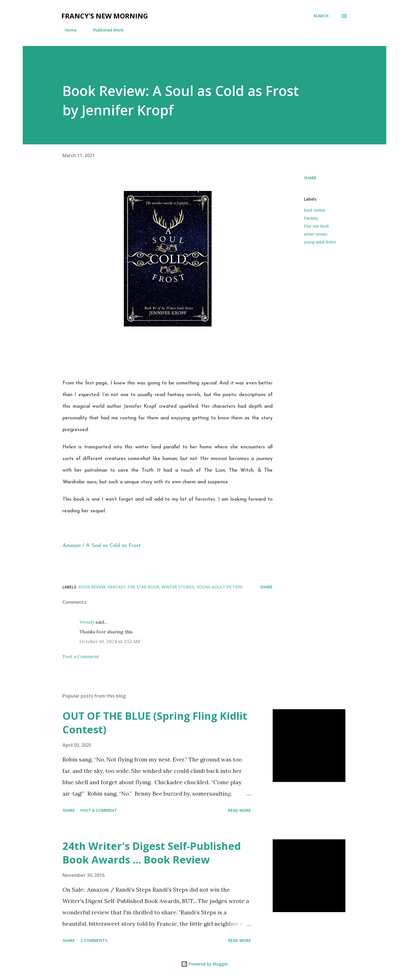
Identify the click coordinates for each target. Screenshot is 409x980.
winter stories (316, 234)
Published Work (105, 30)
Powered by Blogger (204, 964)
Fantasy (311, 218)
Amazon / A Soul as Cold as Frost (102, 546)
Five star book (316, 226)
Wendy (87, 622)
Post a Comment (81, 656)
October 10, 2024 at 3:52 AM (110, 641)
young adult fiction (320, 242)
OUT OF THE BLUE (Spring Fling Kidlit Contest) (155, 723)
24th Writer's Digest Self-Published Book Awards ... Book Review (152, 853)
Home (67, 30)
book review (315, 210)
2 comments (94, 940)
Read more (240, 810)
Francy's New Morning (105, 16)
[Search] (321, 16)
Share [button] (310, 178)
